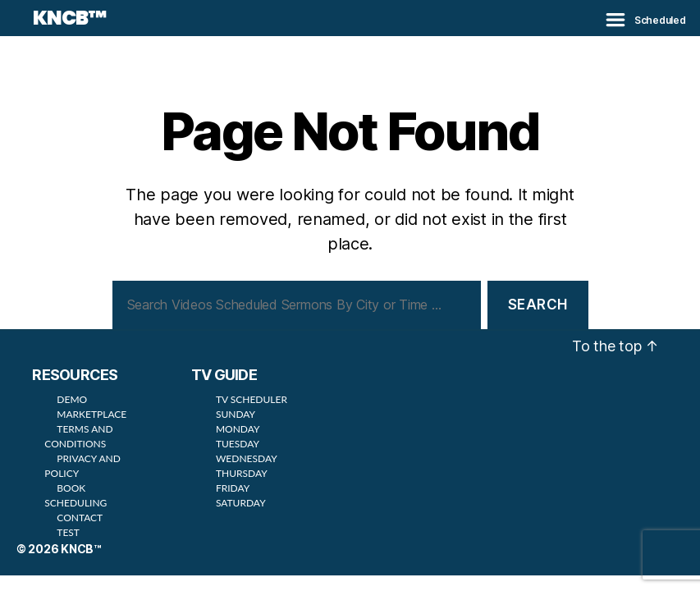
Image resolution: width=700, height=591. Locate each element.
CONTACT (80, 518)
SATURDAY (241, 503)
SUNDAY (236, 414)
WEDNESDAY (247, 458)
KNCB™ (69, 18)
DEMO (72, 399)
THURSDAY (242, 473)
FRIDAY (233, 488)
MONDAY (238, 429)
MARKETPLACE (92, 414)
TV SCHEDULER (252, 399)
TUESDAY (238, 444)
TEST (68, 532)
